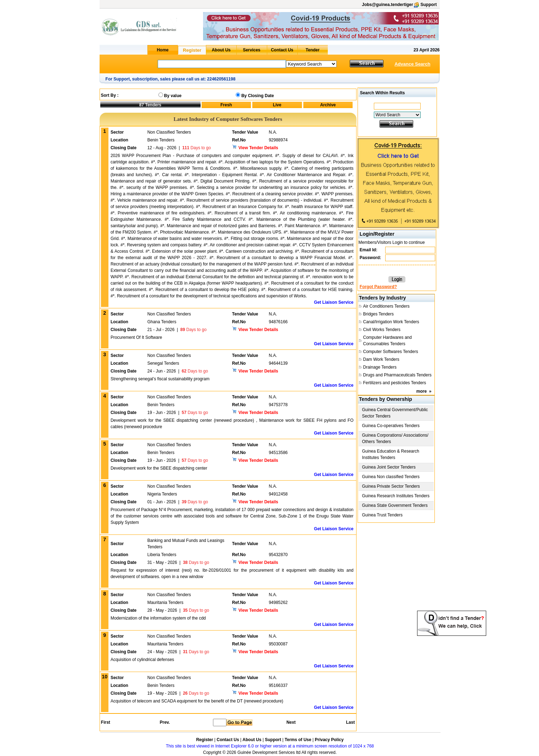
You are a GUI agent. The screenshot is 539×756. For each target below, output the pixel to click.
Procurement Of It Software (136, 337)
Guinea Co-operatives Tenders (391, 426)
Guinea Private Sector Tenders (391, 486)
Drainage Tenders (380, 367)
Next (291, 722)
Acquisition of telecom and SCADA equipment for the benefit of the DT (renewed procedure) (197, 701)
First (105, 722)
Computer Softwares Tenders (391, 352)
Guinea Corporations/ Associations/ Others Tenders (395, 438)
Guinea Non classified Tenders (391, 477)
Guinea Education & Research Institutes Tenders (391, 454)
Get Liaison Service (334, 302)
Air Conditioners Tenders (386, 306)
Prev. (165, 722)
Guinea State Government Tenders (395, 505)
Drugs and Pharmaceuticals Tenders (397, 375)
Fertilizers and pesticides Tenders (395, 383)
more (422, 391)
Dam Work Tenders (381, 359)
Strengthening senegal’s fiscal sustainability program (160, 379)
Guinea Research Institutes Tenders (396, 496)
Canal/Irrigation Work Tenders (391, 322)
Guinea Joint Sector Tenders (389, 467)
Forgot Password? (378, 287)
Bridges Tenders (379, 314)
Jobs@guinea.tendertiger (387, 5)
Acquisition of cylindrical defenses (142, 660)
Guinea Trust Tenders (383, 515)
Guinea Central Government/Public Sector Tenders (395, 413)
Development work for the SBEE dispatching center (159, 468)
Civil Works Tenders (382, 330)
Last (350, 722)
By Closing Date (258, 96)
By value (173, 96)
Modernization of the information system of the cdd (158, 618)
